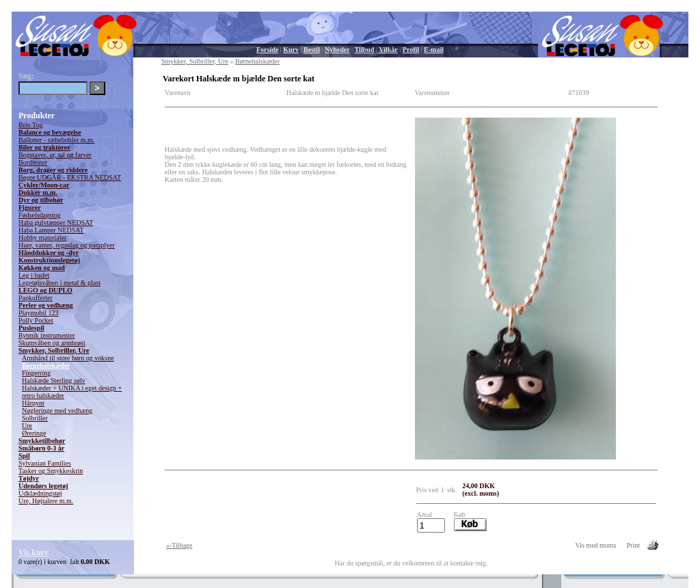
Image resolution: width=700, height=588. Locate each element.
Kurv (291, 50)
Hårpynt (33, 403)
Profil (411, 50)
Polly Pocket (36, 320)
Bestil (312, 50)
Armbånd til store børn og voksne (68, 358)
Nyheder (337, 50)
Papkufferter (36, 298)
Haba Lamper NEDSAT (51, 230)
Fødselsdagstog (40, 215)
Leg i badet (34, 275)
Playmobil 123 (39, 313)
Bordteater (33, 162)
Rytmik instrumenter (47, 335)
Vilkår (388, 50)
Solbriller (35, 418)
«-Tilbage (179, 545)
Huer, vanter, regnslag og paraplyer (67, 245)
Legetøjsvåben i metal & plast (59, 283)
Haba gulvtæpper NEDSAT (56, 223)
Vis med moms (596, 545)
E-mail (434, 50)
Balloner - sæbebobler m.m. (56, 140)
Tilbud (365, 50)
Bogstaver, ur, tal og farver (55, 155)
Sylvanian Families (45, 463)
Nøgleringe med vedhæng (57, 411)
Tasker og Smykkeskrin (51, 471)
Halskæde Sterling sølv (54, 380)
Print (633, 545)
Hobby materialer (42, 238)
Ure (27, 426)
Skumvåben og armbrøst (52, 343)
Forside (267, 50)
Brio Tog (31, 125)
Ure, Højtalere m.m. (46, 501)
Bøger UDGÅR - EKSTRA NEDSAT (70, 177)
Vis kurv (33, 552)
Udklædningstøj (40, 493)
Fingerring (36, 373)
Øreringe (34, 433)
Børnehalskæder (46, 365)
